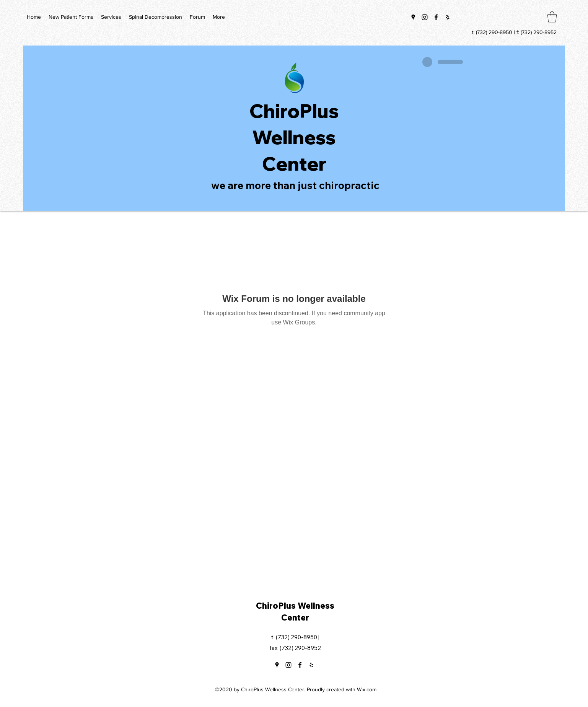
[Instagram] (425, 17)
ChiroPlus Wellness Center (294, 137)
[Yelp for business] (448, 17)
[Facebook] (436, 17)
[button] (552, 17)
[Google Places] (413, 17)
